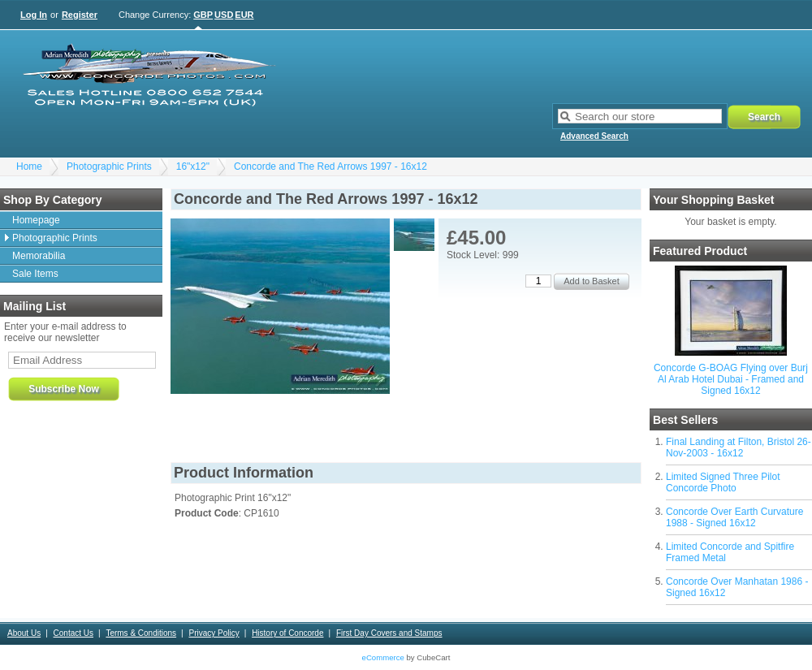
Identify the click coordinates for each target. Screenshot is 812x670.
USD (224, 15)
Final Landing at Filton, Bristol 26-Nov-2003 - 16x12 (739, 447)
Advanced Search (594, 136)
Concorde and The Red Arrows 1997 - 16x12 (330, 166)
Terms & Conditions (141, 633)
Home (29, 166)
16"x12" (193, 166)
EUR (244, 15)
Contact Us (73, 633)
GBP (203, 15)
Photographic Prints (109, 166)
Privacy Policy (214, 633)
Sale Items (35, 274)
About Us (24, 633)
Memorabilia (39, 256)
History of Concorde (287, 633)
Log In (34, 15)
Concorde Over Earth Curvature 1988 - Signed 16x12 (734, 517)
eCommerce (383, 657)
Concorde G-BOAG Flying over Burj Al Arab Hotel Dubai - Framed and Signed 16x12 (731, 379)
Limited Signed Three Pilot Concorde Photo (723, 482)
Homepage (36, 220)
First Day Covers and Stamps (389, 633)
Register (80, 15)
